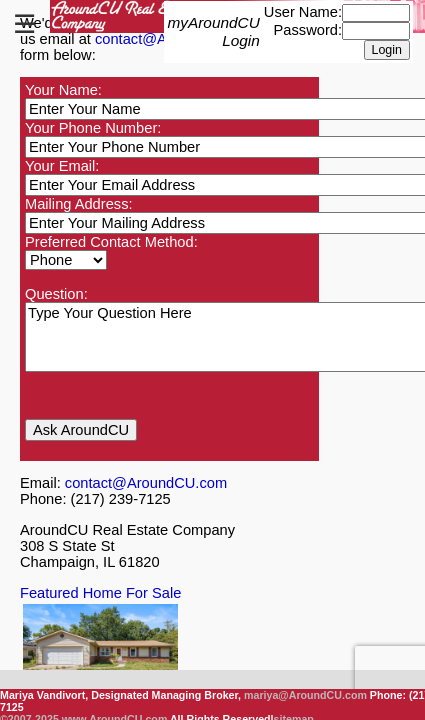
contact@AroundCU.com (146, 483)
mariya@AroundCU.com (305, 695)
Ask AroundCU (81, 430)
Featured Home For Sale (100, 593)
